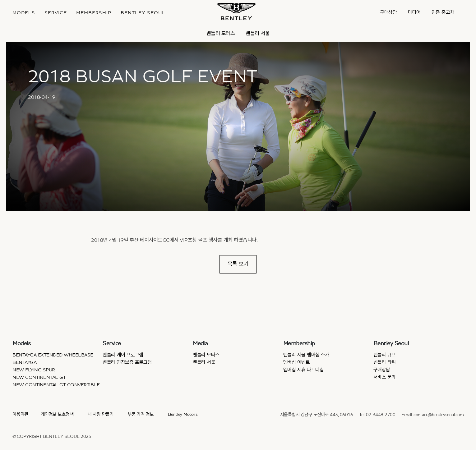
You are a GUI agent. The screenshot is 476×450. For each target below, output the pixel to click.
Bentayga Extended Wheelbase (53, 355)
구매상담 (388, 12)
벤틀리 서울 (258, 33)
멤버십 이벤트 (297, 362)
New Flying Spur (34, 370)
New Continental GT (39, 377)
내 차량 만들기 (101, 414)
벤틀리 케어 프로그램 (123, 355)
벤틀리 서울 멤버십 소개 (306, 355)
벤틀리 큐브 (385, 355)
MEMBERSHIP (94, 13)
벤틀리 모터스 (221, 33)
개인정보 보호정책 (57, 414)
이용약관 (20, 414)
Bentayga (24, 362)
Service (56, 13)
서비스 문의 (385, 377)
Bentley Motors (183, 414)
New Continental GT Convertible (56, 385)
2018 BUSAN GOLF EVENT (143, 77)
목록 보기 (238, 264)
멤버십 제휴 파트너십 (304, 370)
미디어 (414, 12)
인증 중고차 (443, 12)
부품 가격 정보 (141, 414)
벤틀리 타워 (385, 362)
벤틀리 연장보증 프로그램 (127, 362)
